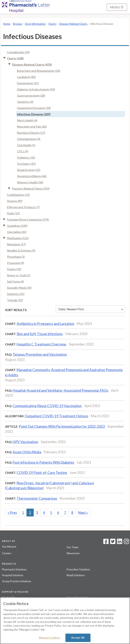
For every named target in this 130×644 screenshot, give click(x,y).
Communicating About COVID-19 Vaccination (47, 406)
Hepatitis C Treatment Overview (41, 344)
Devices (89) (15, 201)
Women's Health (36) (30, 182)
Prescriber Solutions (78, 569)
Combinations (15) (18, 195)
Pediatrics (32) (26, 157)
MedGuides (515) (18, 238)
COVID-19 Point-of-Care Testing (42, 473)
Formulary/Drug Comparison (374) (28, 219)
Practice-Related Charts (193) (31, 188)
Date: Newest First (91, 309)
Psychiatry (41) (26, 164)
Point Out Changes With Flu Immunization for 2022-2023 (62, 426)
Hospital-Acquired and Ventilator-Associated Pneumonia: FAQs (60, 390)
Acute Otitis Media (27, 452)
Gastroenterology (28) (31, 95)
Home (7, 24)
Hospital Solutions (13, 575)
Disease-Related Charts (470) (32, 64)
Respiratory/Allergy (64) (32, 176)
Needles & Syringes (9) (21, 250)
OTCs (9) (23, 151)
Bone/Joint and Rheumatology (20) (39, 71)
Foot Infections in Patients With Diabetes (43, 462)
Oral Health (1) (26, 145)
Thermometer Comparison (37, 498)
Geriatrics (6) (25, 102)
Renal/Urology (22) (29, 170)
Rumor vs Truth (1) (19, 275)
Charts (52, 24)
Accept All (78, 638)
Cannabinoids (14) (18, 52)
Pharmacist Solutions (14, 569)
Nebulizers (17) (16, 244)
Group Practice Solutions (17, 581)
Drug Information (35, 24)
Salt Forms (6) (15, 281)
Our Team (73, 547)
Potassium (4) (16, 263)
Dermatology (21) (28, 83)
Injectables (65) (17, 232)
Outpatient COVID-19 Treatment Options (56, 416)
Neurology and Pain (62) (32, 126)
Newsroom (73, 553)
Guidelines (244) (17, 226)
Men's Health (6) (27, 120)
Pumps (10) (14, 269)
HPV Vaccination (25, 442)
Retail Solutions (76, 575)
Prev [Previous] (12, 513)
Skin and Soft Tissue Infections (40, 334)
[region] (65, 621)
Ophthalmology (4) (29, 139)
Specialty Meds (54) (19, 288)
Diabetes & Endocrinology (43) (36, 89)
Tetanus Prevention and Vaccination (40, 354)
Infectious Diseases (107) (34, 114)
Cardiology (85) (26, 77)
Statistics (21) (16, 294)
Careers (7, 553)
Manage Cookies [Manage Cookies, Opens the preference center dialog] (50, 638)
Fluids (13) (13, 213)
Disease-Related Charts (73, 24)
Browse (18, 24)
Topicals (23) (15, 300)
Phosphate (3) (16, 257)
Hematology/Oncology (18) (34, 108)
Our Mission (9, 547)
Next (83, 513)
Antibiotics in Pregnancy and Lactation (45, 324)
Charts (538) (15, 58)
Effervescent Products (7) (23, 207)
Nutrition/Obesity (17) (31, 133)
